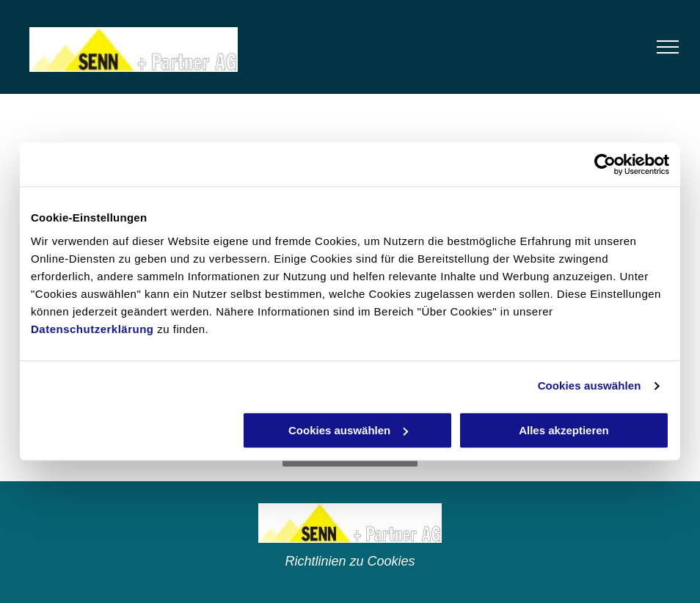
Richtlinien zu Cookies (350, 561)
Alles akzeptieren (564, 430)
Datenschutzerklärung (92, 329)
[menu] (668, 47)
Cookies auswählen (590, 385)
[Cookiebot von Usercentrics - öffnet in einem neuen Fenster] (605, 164)
